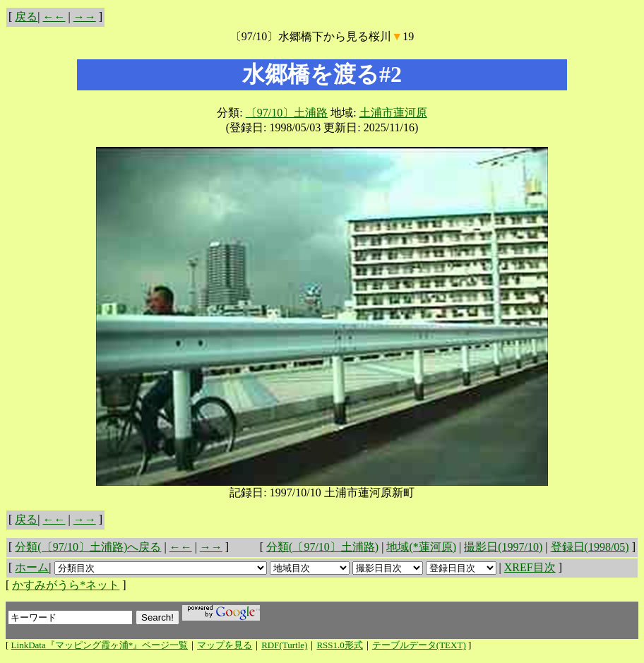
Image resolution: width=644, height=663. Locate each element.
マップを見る (225, 645)
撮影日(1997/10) (503, 547)
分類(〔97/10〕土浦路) (322, 547)
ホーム (32, 567)
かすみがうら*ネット (66, 585)
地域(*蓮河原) (421, 547)
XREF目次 (530, 567)
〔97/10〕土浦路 (287, 113)
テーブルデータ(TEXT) (419, 645)
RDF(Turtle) (284, 645)
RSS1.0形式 (339, 645)
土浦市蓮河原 (393, 113)
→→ (85, 17)
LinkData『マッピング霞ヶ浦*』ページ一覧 (100, 645)
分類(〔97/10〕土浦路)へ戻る (88, 547)
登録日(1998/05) (590, 547)
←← (54, 17)
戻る (26, 17)
